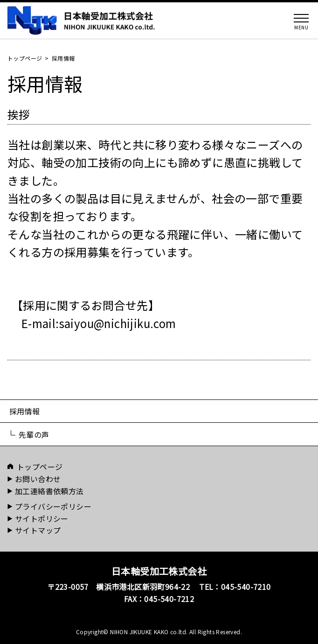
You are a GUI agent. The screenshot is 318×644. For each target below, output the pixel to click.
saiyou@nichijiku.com (118, 323)
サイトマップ (38, 530)
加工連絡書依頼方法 (49, 491)
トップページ (25, 58)
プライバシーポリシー (53, 506)
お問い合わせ (38, 479)
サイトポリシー (42, 518)
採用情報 (25, 411)
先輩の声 (34, 434)
